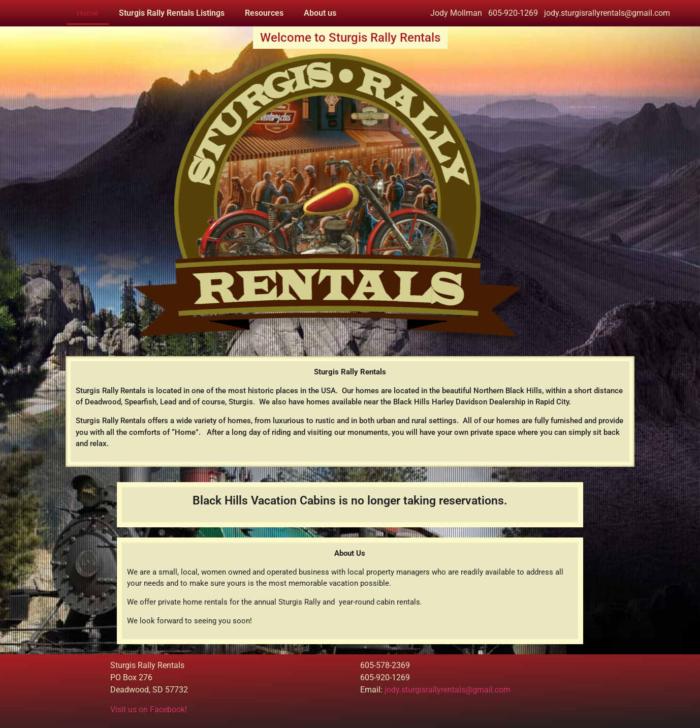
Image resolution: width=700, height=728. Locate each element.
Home (88, 13)
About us (320, 13)
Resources (264, 13)
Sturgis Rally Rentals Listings (172, 13)
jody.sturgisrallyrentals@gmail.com (448, 690)
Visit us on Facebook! (149, 709)
